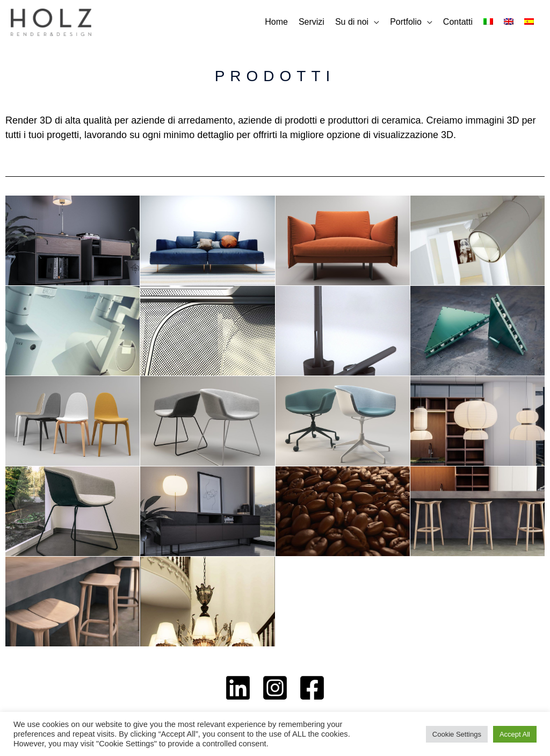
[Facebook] (312, 688)
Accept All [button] (515, 734)
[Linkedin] (238, 688)
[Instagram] (275, 688)
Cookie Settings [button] (457, 734)
